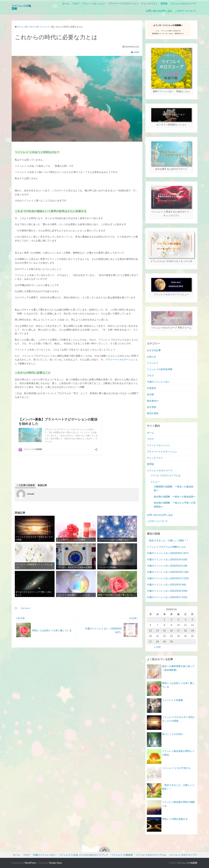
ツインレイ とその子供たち (176, 768)
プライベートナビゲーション (123, 4)
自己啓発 (152, 407)
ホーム (66, 4)
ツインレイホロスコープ (183, 4)
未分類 (150, 394)
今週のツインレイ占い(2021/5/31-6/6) (166, 585)
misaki (136, 52)
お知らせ (152, 357)
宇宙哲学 (152, 388)
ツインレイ (25, 608)
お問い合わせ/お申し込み (159, 11)
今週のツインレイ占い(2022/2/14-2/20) (167, 559)
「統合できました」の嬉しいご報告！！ (168, 540)
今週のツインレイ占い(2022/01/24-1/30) (168, 572)
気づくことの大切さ (173, 734)
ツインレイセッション (94, 4)
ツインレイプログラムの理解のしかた (167, 547)
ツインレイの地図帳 (187, 863)
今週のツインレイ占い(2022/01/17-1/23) (168, 578)
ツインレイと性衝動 (173, 700)
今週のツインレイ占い (158, 382)
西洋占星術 (153, 413)
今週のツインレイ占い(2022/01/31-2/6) (167, 566)
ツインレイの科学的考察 (160, 369)
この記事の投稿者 (26, 485)
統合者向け (153, 401)
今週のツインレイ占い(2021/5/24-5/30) (167, 591)
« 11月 (157, 647)
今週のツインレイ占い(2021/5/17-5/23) (167, 597)
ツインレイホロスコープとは (165, 475)
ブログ (76, 4)
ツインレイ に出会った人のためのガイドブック (84, 855)
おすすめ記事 (154, 350)
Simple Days (55, 863)
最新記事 (42, 485)
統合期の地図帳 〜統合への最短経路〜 (175, 497)
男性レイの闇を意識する (175, 819)
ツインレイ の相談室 (122, 855)
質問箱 (164, 4)
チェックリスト (149, 4)
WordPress (30, 863)
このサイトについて (185, 11)
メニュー (155, 482)
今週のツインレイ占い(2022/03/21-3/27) (168, 553)
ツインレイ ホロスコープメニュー (187, 855)
